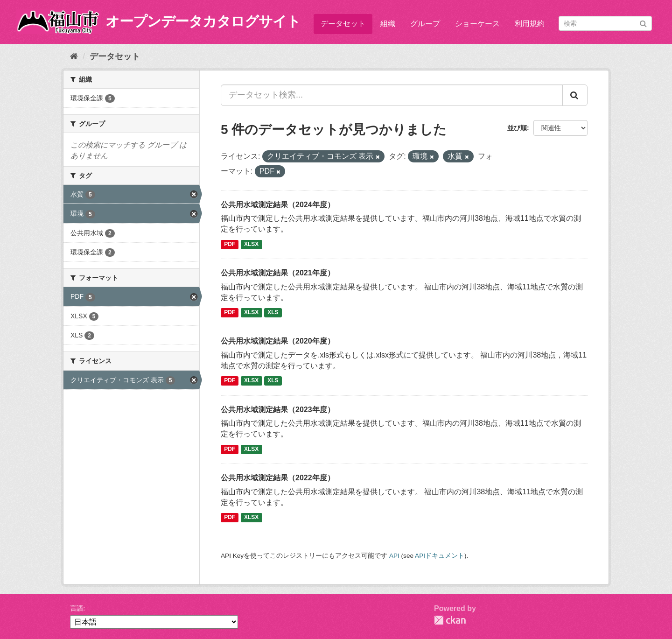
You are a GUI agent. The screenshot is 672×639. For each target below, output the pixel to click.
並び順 (517, 128)
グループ (425, 24)
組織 (388, 24)
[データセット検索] (605, 23)
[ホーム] (74, 56)
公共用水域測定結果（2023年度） (278, 410)
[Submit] (643, 23)
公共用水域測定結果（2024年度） (278, 205)
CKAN (450, 620)
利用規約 (530, 24)
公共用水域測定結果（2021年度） (278, 273)
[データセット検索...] (392, 95)
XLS (273, 312)
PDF (230, 244)
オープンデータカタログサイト (203, 21)
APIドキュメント (440, 556)
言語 (77, 608)
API (394, 556)
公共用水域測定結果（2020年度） (278, 341)
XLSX (251, 244)
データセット (343, 24)
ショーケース (477, 24)
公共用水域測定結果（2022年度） (278, 478)
